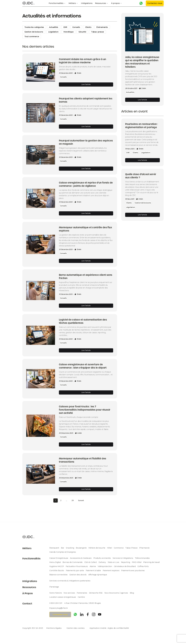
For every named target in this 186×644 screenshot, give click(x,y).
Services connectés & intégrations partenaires (70, 581)
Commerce (119, 548)
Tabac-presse (98, 32)
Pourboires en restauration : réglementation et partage (142, 126)
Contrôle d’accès (57, 571)
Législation (53, 32)
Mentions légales (54, 628)
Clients (88, 27)
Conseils (76, 27)
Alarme (93, 566)
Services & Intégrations (123, 558)
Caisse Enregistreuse (59, 558)
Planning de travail (151, 562)
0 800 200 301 (56, 603)
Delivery (102, 562)
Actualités (54, 27)
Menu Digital (55, 562)
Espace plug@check (58, 608)
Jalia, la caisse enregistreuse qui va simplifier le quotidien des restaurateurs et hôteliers (142, 62)
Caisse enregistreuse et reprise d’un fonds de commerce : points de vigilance (86, 184)
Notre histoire (56, 593)
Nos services (69, 593)
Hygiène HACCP (57, 566)
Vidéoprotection (105, 566)
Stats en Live (113, 562)
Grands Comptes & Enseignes (63, 552)
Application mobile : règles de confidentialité (109, 628)
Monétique (68, 32)
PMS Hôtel (137, 562)
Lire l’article (86, 84)
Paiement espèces (111, 571)
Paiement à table (93, 571)
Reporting (126, 562)
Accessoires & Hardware (81, 558)
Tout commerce (32, 36)
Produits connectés (102, 558)
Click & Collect (91, 562)
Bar (63, 548)
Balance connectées (58, 575)
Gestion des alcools (78, 575)
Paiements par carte (75, 571)
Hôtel (110, 548)
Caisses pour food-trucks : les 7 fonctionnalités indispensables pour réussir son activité (85, 410)
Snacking (70, 548)
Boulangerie (81, 548)
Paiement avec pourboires (133, 571)
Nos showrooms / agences (116, 593)
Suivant (81, 500)
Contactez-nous (155, 3)
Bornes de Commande (72, 562)
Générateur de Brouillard (125, 566)
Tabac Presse (131, 548)
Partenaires (82, 593)
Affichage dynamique (98, 575)
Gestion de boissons (34, 32)
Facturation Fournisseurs (77, 566)
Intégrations (87, 3)
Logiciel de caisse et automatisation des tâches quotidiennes (83, 321)
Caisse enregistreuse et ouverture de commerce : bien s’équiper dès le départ (83, 366)
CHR (65, 27)
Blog (132, 593)
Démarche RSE (96, 593)
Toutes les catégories (34, 27)
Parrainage (54, 587)
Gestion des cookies (75, 628)
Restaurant (54, 548)
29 (73, 500)
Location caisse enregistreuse (63, 597)
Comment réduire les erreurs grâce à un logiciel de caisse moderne (82, 61)
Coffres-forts (143, 566)
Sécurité (82, 32)
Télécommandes (142, 558)
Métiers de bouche (97, 548)
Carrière (81, 597)
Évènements (102, 27)
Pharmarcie (144, 548)
